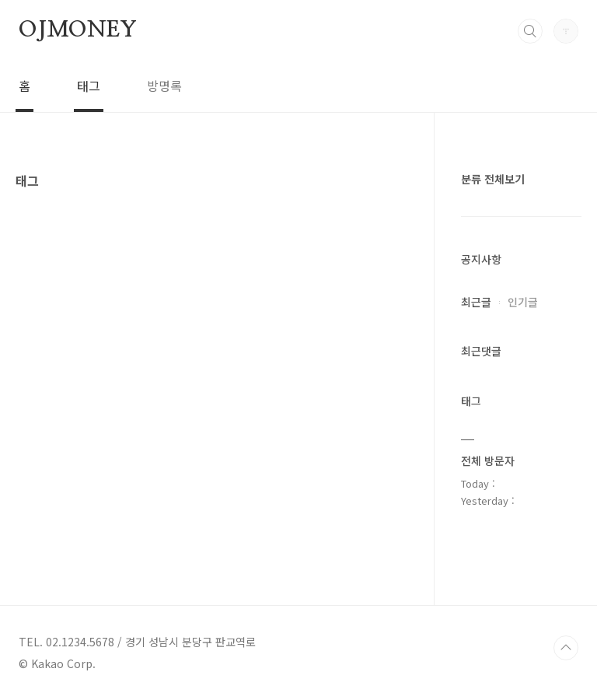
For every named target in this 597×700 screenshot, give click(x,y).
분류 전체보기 (493, 179)
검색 (530, 31)
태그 (89, 86)
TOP (566, 648)
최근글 (476, 302)
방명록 (164, 86)
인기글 (523, 302)
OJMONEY (78, 30)
